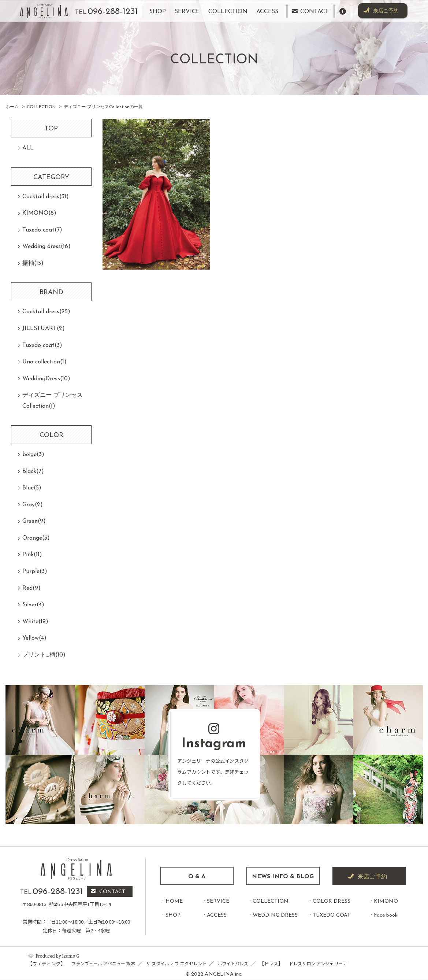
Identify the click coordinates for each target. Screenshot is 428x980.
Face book (386, 915)
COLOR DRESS (332, 901)
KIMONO (39, 213)
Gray (33, 505)
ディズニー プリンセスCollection (53, 401)
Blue (32, 488)
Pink (32, 555)
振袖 (33, 263)
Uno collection (44, 362)
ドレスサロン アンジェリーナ (318, 964)
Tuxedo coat (42, 230)
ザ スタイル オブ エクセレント (176, 964)
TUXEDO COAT (332, 915)
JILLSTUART (44, 329)
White (35, 622)
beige (33, 455)
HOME (174, 901)
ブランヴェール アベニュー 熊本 (103, 964)
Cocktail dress (46, 197)
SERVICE (218, 901)
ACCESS (217, 915)
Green (34, 521)
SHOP (173, 915)
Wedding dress (46, 247)
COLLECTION (271, 901)
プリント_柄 (44, 655)
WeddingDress (46, 379)
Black (33, 471)
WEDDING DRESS (275, 915)
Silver (33, 605)
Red (31, 588)
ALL (28, 148)
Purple (35, 572)
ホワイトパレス (233, 964)
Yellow (34, 638)
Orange (36, 538)
